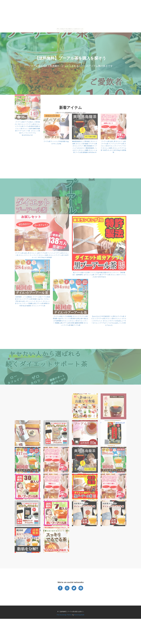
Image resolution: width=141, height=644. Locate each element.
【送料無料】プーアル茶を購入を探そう (71, 58)
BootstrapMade (79, 615)
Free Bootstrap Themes (64, 615)
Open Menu (3, 36)
